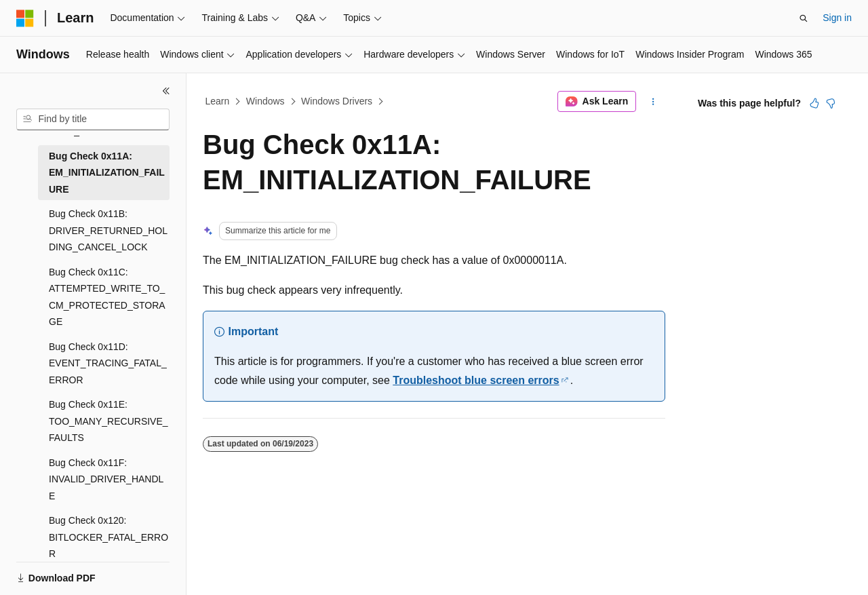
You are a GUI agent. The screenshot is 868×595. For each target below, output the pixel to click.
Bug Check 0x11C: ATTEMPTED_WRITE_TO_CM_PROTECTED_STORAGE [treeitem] (107, 297)
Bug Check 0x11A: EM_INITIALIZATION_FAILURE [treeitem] (107, 173)
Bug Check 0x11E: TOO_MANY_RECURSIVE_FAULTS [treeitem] (108, 421)
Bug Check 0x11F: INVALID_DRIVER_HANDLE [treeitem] (106, 479)
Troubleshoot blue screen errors (476, 380)
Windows (265, 101)
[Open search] (804, 18)
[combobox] (93, 119)
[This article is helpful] (814, 103)
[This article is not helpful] (831, 103)
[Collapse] (166, 91)
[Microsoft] (25, 18)
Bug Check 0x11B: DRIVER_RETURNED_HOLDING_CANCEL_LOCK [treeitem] (108, 230)
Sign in (837, 18)
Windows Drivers (337, 101)
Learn (218, 101)
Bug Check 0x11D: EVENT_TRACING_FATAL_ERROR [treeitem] (108, 363)
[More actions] (653, 102)
